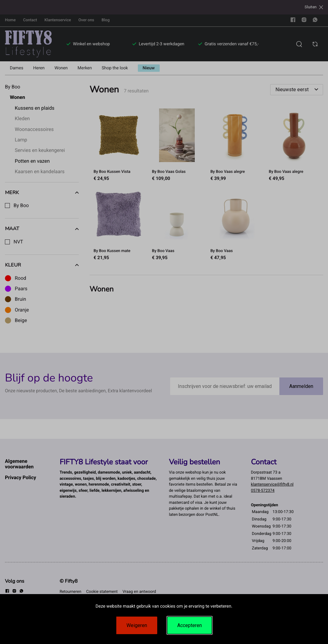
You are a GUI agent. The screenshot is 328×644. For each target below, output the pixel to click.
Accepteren (190, 625)
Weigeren (137, 625)
